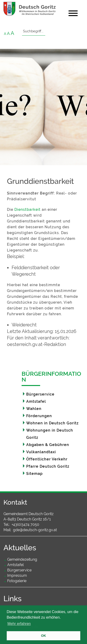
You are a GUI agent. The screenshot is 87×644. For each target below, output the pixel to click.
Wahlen (34, 409)
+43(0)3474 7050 (25, 525)
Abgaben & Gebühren (48, 445)
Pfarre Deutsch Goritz (48, 466)
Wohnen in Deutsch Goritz (52, 423)
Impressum (17, 575)
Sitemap (34, 474)
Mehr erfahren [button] (19, 624)
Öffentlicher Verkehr (47, 459)
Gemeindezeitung (22, 559)
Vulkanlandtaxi (41, 452)
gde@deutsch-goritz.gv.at (35, 530)
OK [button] (44, 636)
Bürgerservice (40, 394)
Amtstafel (36, 401)
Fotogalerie (17, 581)
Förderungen (39, 416)
